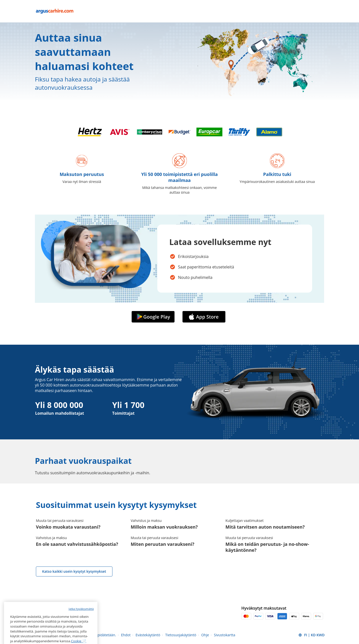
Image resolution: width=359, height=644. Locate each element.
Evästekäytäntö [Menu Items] (148, 635)
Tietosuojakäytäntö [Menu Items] (181, 635)
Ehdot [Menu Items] (126, 635)
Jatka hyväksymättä (81, 625)
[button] (311, 635)
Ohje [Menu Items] (205, 635)
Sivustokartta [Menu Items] (225, 635)
